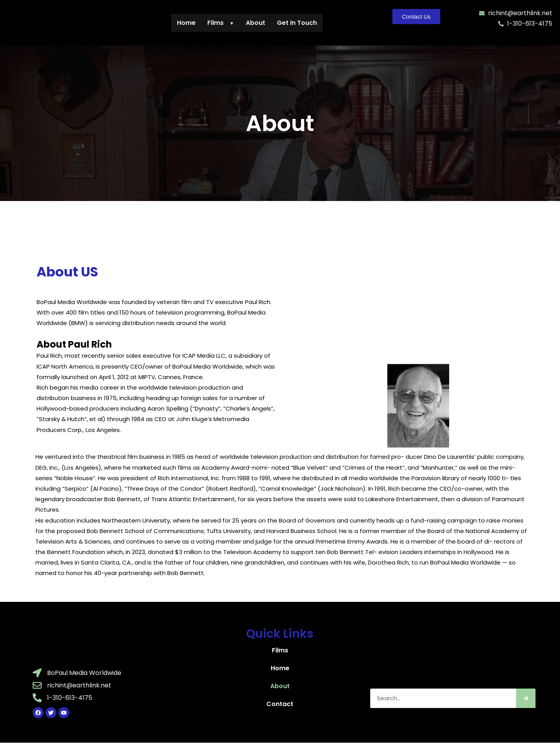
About (255, 23)
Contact (280, 704)
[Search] (526, 698)
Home (186, 23)
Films (221, 23)
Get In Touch (297, 23)
